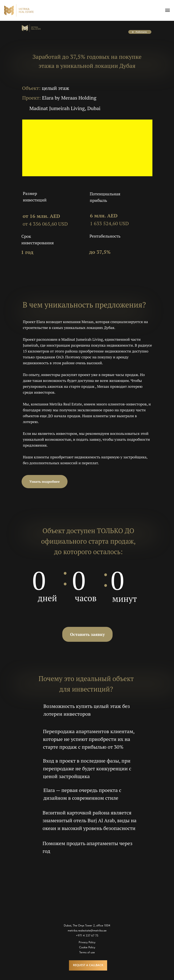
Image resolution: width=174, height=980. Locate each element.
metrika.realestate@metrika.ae (87, 930)
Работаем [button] (141, 32)
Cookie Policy (87, 947)
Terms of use (87, 952)
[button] (133, 32)
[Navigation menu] (168, 10)
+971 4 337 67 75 (87, 935)
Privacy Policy (87, 942)
